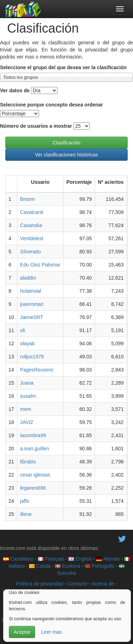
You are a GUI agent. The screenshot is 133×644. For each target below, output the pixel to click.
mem (26, 409)
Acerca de (103, 584)
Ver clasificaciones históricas (66, 155)
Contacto (78, 584)
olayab (27, 343)
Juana (27, 383)
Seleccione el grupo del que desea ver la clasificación (63, 67)
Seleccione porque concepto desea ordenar (51, 105)
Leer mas (51, 632)
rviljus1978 (32, 357)
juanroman (32, 304)
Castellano (18, 559)
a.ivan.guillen (35, 448)
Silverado (31, 252)
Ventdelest (32, 238)
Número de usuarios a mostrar (36, 126)
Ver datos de (15, 90)
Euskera (68, 566)
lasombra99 (33, 435)
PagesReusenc (37, 370)
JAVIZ (27, 422)
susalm (28, 396)
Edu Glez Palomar (40, 265)
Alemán (108, 559)
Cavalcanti (32, 212)
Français (51, 559)
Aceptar (22, 632)
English (80, 559)
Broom (27, 199)
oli (23, 330)
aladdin (28, 278)
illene (26, 514)
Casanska (31, 225)
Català (40, 566)
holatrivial (31, 291)
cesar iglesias (35, 475)
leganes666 (33, 488)
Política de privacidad (40, 584)
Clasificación (66, 143)
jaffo (25, 501)
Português (99, 566)
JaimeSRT (32, 317)
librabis (28, 462)
